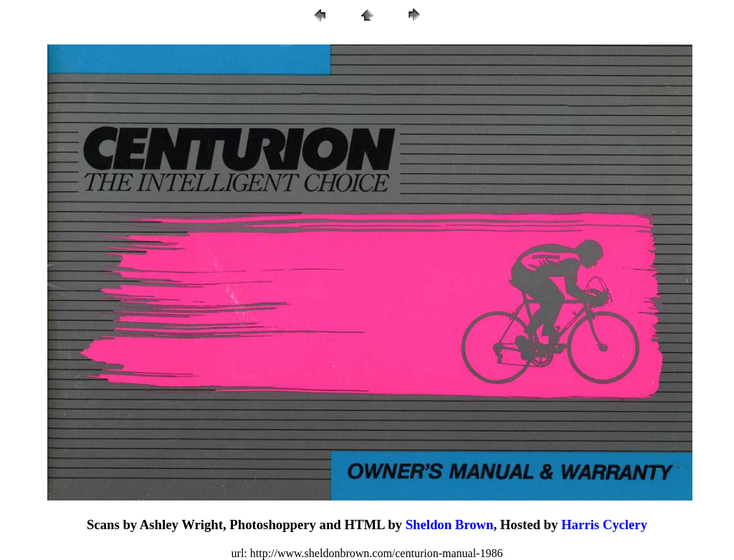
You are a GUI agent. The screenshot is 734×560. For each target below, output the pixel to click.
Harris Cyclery (604, 525)
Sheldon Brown (450, 525)
